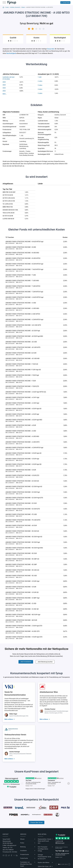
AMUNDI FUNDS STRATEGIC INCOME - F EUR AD (22, 364)
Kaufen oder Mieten (44, 863)
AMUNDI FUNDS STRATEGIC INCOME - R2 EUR (21, 553)
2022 (4, 91)
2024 (4, 85)
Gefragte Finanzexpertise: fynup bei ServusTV (45, 857)
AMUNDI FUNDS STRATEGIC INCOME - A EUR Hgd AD (23, 409)
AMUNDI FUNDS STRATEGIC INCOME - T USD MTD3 (23, 286)
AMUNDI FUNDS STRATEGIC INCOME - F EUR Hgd (22, 375)
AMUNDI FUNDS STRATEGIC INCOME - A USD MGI (22, 436)
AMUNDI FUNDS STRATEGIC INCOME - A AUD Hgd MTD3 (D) (26, 392)
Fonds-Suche (24, 858)
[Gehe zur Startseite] (12, 3)
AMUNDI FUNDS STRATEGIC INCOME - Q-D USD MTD (23, 325)
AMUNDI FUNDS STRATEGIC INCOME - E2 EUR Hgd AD (24, 486)
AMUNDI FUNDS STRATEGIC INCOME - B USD (21, 247)
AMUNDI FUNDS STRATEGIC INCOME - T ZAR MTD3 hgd (24, 292)
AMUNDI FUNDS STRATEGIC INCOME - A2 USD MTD (23, 347)
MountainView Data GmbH (26, 865)
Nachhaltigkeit (11, 53)
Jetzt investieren (26, 662)
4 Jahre (40, 89)
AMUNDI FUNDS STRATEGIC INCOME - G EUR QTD (22, 475)
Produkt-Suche (25, 854)
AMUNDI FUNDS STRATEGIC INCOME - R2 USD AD (22, 570)
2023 (4, 88)
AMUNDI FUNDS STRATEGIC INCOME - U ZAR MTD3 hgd (24, 319)
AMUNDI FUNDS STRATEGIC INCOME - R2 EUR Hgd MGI (24, 548)
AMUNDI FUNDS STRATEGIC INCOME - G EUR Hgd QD (24, 464)
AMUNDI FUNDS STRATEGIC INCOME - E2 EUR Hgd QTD (24, 498)
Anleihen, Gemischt (15, 7)
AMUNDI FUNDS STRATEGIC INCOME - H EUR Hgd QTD (24, 637)
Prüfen (22, 843)
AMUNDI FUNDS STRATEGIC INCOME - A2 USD (21, 342)
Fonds (7, 7)
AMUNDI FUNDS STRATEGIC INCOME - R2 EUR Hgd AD (24, 537)
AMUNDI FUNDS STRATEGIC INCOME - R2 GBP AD (22, 559)
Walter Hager (13, 714)
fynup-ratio (51, 49)
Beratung (23, 847)
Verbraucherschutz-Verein (15, 735)
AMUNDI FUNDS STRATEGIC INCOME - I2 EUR (21, 587)
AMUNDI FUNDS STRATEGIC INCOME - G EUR (21, 470)
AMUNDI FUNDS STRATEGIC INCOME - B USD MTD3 (23, 258)
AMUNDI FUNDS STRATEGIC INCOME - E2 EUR (21, 503)
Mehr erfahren (9, 719)
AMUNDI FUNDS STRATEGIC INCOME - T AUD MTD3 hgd (24, 269)
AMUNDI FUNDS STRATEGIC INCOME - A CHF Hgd (22, 397)
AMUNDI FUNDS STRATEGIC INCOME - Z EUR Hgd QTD (24, 626)
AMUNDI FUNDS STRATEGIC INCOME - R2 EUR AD (22, 531)
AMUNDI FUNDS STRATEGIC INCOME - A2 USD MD (23, 358)
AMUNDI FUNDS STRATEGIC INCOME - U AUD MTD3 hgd (24, 297)
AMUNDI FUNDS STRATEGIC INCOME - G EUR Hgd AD (23, 453)
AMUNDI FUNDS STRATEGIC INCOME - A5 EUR (21, 525)
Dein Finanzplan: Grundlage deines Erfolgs (43, 849)
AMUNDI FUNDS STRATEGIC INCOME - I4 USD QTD (23, 631)
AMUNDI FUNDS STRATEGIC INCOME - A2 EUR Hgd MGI (24, 336)
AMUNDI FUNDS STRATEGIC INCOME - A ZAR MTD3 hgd (24, 448)
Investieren (23, 851)
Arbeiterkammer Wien (49, 692)
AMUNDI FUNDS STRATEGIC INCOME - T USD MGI (22, 280)
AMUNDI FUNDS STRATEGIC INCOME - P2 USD (21, 514)
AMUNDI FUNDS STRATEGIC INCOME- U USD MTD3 (23, 314)
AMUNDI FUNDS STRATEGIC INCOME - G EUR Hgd (22, 459)
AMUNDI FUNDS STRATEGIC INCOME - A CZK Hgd (22, 403)
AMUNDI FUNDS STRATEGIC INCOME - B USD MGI (22, 253)
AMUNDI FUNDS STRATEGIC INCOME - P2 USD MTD (23, 520)
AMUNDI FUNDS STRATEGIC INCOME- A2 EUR (21, 353)
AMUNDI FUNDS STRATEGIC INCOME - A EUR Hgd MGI (24, 420)
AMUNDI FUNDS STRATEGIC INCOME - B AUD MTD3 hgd (24, 242)
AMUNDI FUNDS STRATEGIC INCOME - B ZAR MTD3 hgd (24, 264)
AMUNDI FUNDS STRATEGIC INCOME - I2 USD (21, 603)
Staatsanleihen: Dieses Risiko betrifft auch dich (45, 841)
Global (23, 7)
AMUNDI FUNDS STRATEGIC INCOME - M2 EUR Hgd (23, 615)
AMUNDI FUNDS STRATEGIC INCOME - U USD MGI (22, 308)
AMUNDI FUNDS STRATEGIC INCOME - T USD (21, 275)
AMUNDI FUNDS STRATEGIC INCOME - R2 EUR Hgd (23, 542)
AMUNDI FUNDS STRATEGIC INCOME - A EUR (21, 425)
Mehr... (5, 94)
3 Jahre (40, 85)
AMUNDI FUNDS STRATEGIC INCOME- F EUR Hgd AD (23, 370)
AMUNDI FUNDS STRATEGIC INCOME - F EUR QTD (22, 386)
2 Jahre (40, 81)
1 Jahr (40, 77)
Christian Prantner (50, 709)
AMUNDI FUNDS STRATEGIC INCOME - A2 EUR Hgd (23, 331)
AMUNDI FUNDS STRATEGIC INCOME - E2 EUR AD (22, 481)
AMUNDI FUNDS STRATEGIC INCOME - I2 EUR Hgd (22, 581)
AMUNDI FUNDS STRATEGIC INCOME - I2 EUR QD (22, 592)
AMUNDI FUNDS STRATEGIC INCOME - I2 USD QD (22, 609)
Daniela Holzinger (15, 752)
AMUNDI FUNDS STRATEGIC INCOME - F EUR (21, 381)
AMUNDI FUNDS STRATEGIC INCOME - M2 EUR (21, 620)
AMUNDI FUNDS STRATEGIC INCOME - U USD (21, 303)
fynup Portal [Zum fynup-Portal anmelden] (65, 3)
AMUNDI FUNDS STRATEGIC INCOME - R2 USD (21, 576)
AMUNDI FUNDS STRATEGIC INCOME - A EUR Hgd (22, 414)
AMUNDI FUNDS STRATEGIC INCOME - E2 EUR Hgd (23, 492)
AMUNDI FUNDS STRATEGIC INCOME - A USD (21, 431)
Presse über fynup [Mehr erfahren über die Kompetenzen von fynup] (36, 822)
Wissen (22, 839)
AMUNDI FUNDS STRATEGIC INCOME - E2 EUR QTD (23, 509)
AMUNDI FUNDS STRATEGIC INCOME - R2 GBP (21, 564)
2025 (4, 82)
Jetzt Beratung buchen (45, 662)
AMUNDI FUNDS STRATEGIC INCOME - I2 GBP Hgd (23, 598)
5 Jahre (40, 93)
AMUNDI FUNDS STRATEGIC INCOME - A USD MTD (23, 442)
